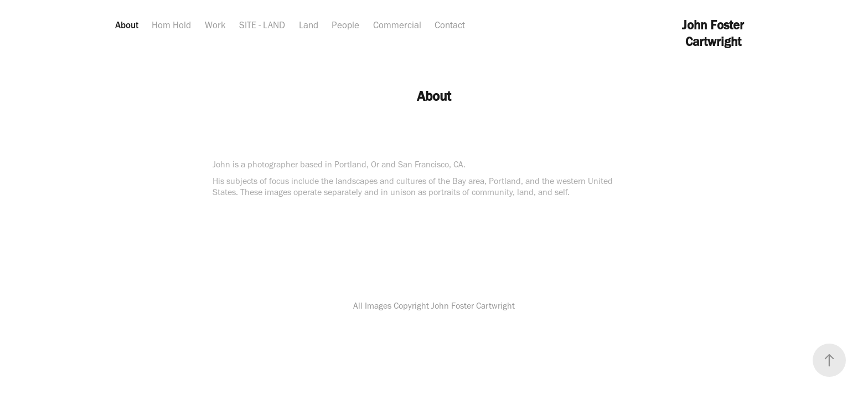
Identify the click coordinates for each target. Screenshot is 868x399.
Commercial (397, 25)
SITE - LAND (262, 25)
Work (215, 25)
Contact (450, 25)
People (345, 25)
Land (309, 25)
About (127, 25)
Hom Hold (171, 25)
